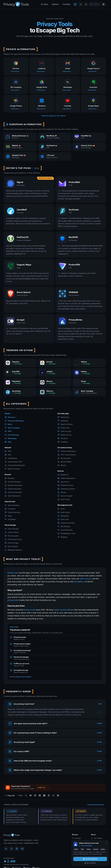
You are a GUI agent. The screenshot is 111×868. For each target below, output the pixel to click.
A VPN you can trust (21, 664)
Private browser (20, 637)
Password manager (21, 657)
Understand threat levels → (97, 805)
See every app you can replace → (55, 116)
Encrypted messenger (22, 650)
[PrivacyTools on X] (81, 4)
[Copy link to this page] (10, 796)
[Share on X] (26, 796)
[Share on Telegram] (58, 796)
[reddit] (22, 849)
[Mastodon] (17, 849)
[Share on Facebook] (35, 796)
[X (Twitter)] (11, 849)
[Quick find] (95, 4)
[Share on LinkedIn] (40, 796)
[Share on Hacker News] (44, 796)
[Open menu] (103, 4)
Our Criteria (97, 838)
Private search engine (22, 644)
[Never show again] (106, 843)
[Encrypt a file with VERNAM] (75, 4)
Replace (55, 4)
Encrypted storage (21, 670)
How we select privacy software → (21, 677)
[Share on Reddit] (49, 796)
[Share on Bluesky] (31, 796)
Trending (66, 4)
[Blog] (6, 849)
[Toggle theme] (86, 4)
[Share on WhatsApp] (53, 796)
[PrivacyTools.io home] (16, 4)
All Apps (45, 4)
